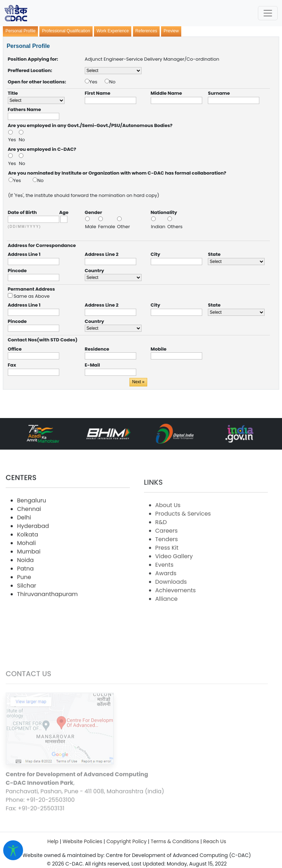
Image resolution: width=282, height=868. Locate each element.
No (112, 82)
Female (107, 227)
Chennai (29, 532)
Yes (97, 82)
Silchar (27, 609)
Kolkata (27, 558)
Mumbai (29, 575)
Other (123, 227)
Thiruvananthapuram (47, 617)
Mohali (26, 566)
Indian (159, 227)
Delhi (24, 541)
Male (91, 227)
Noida (25, 583)
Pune (24, 600)
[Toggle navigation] (268, 13)
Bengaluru (32, 524)
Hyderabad (33, 549)
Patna (25, 592)
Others (175, 227)
